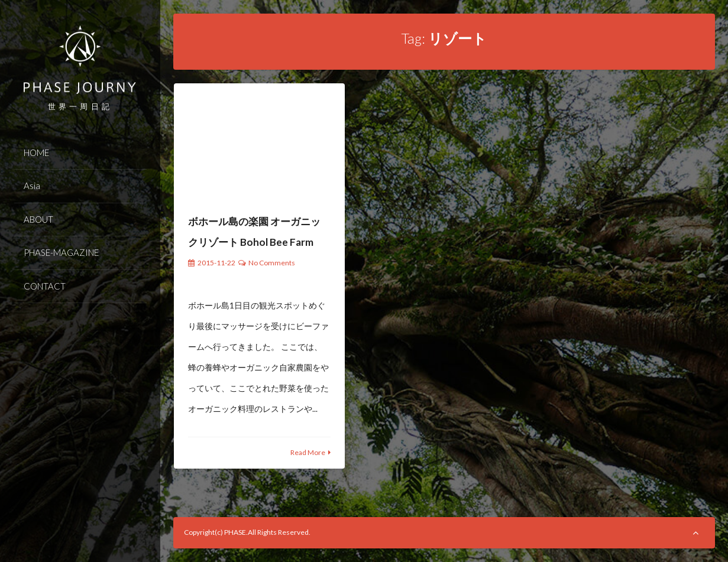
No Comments (272, 263)
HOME (36, 152)
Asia (32, 186)
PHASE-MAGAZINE (61, 252)
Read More (308, 452)
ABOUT (38, 219)
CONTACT (45, 286)
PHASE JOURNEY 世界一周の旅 (80, 60)
